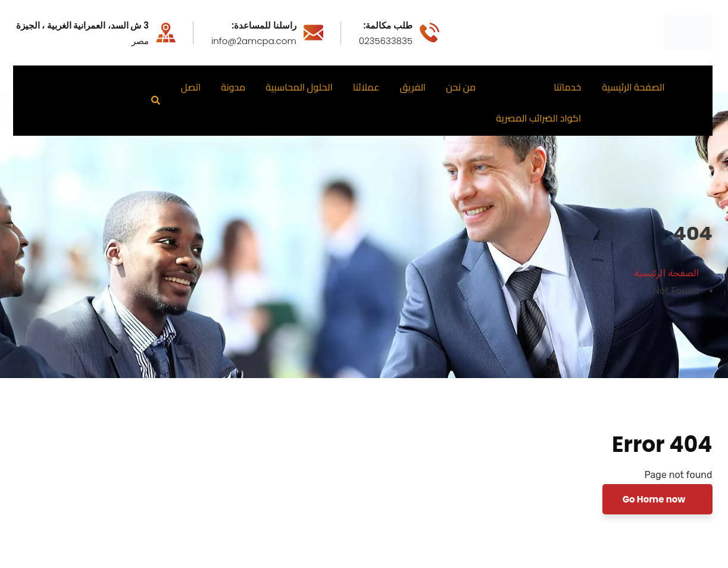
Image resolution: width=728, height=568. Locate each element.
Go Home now (655, 499)
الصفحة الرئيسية (666, 273)
